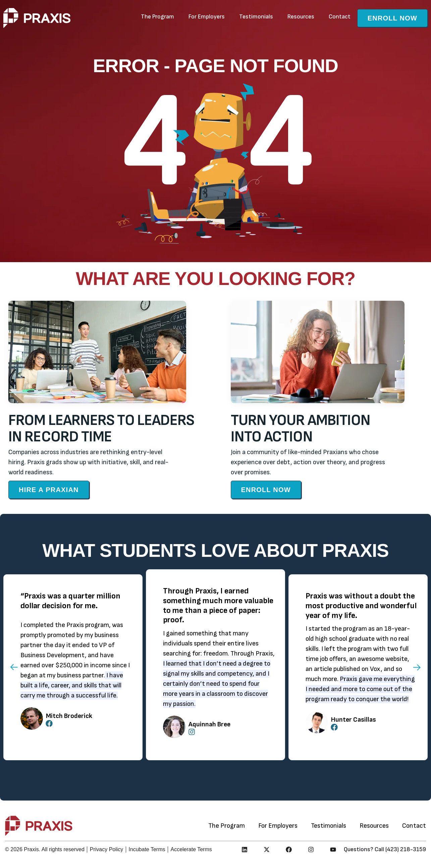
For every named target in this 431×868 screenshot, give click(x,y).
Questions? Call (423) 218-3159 (385, 849)
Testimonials (256, 17)
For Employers (207, 17)
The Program (157, 17)
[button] (14, 667)
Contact (340, 17)
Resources (301, 17)
